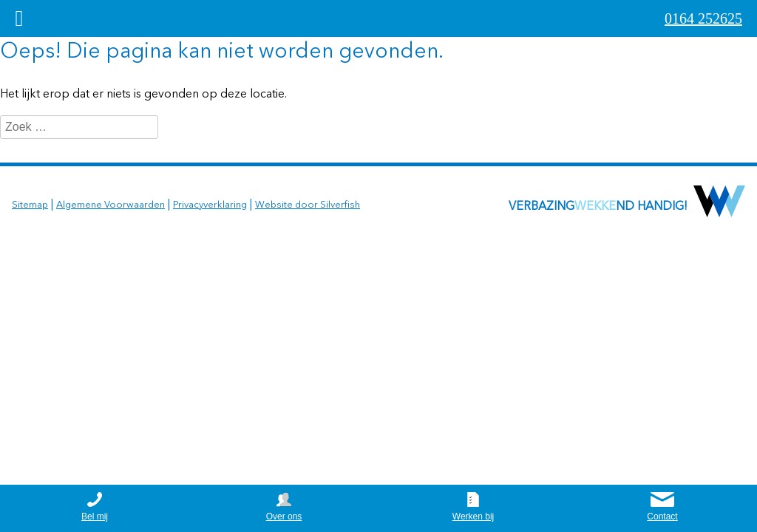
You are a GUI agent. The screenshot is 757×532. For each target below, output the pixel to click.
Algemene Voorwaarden (111, 205)
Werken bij (473, 516)
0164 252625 (703, 18)
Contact (662, 516)
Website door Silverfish (308, 205)
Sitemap (30, 205)
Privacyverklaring (210, 205)
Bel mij (95, 516)
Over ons (284, 516)
